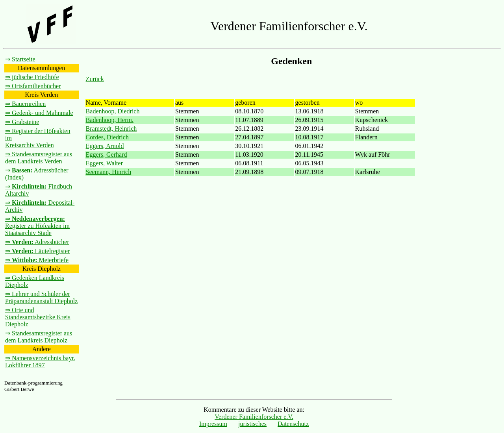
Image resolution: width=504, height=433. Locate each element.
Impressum (213, 424)
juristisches (252, 424)
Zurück (95, 79)
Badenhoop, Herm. (110, 120)
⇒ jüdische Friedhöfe (32, 77)
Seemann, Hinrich (109, 172)
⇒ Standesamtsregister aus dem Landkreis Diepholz (39, 337)
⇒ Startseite (20, 59)
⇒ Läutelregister (37, 251)
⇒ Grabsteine (22, 122)
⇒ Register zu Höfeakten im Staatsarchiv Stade (37, 226)
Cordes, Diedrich (107, 137)
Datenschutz (293, 424)
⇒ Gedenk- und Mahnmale (39, 113)
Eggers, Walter (104, 163)
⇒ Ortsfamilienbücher (33, 86)
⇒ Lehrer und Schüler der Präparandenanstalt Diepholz (41, 297)
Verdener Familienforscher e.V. (254, 417)
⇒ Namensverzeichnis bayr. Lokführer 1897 (40, 362)
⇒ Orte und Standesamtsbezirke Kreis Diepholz (38, 317)
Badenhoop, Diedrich (113, 111)
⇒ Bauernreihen (25, 104)
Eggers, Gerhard (107, 155)
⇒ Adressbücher (37, 242)
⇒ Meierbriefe (37, 260)
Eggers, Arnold (105, 146)
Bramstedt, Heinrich (111, 129)
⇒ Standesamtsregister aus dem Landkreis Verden (39, 158)
